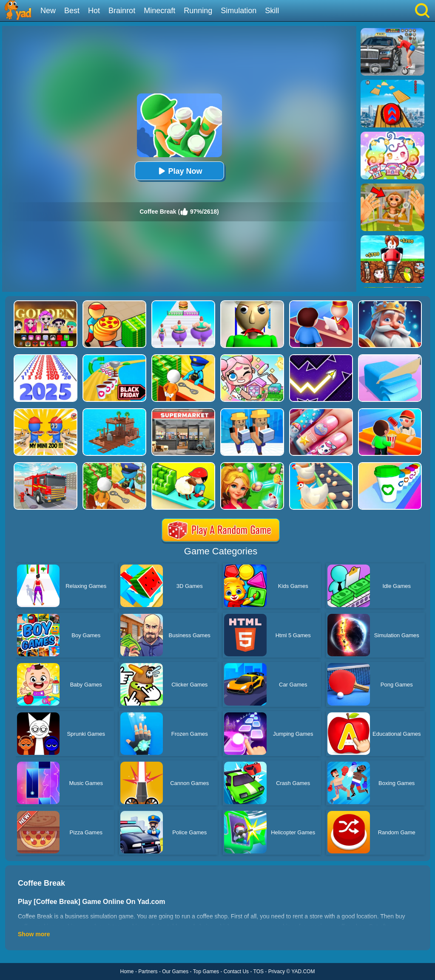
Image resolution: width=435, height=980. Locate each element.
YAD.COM (303, 972)
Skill (272, 11)
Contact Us (236, 972)
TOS (259, 972)
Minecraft (159, 11)
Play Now (179, 171)
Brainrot (122, 11)
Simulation (239, 11)
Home (127, 972)
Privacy (277, 972)
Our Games (175, 972)
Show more (34, 934)
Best (72, 11)
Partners (148, 972)
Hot (94, 11)
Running (198, 11)
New (48, 11)
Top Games (206, 972)
